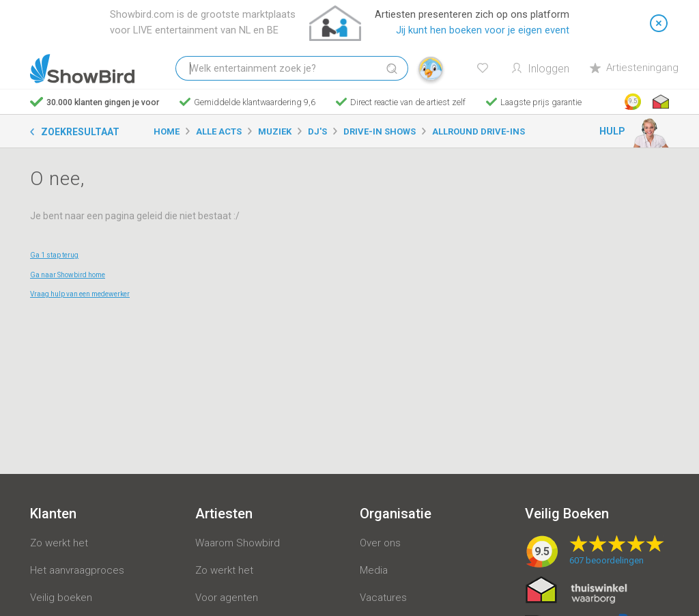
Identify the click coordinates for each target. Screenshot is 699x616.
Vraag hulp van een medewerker (80, 294)
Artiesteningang (634, 68)
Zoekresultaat (80, 132)
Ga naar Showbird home (68, 275)
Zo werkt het (59, 543)
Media (374, 570)
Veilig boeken (61, 598)
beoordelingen (607, 560)
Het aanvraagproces (77, 570)
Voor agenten (227, 598)
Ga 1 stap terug (54, 255)
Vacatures (383, 598)
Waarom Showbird (238, 543)
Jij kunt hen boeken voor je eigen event (483, 30)
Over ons (380, 543)
